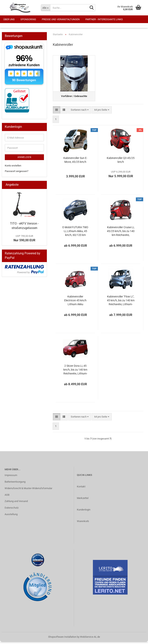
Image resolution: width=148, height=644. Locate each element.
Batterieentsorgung (15, 484)
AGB (7, 497)
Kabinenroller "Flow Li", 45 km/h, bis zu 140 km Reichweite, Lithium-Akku (121, 303)
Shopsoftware (56, 639)
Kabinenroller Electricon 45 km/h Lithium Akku (75, 303)
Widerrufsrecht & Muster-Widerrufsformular (28, 491)
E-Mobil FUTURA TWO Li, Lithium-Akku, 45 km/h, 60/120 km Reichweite (75, 234)
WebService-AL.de (90, 639)
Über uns (9, 19)
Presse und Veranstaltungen (61, 19)
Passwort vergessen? (17, 171)
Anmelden (24, 157)
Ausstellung (11, 517)
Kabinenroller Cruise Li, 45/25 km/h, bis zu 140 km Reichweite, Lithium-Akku (121, 234)
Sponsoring (28, 19)
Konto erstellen (13, 166)
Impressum (11, 477)
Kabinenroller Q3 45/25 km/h (121, 162)
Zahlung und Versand (16, 503)
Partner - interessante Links (104, 19)
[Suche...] (45, 8)
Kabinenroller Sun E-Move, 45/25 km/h (75, 162)
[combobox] (80, 112)
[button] (57, 112)
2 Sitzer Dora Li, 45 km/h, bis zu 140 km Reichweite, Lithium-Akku (75, 372)
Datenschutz (12, 510)
